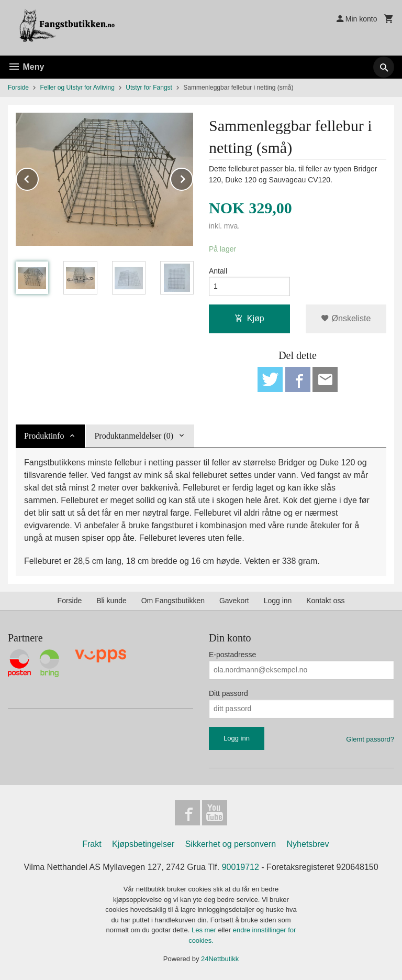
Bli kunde (111, 601)
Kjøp (249, 318)
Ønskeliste (346, 318)
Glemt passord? (370, 739)
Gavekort (234, 601)
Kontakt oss (325, 601)
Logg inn (278, 601)
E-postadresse (232, 655)
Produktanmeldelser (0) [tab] (134, 436)
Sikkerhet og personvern (231, 844)
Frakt (92, 844)
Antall (218, 271)
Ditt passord (228, 693)
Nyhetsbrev (308, 844)
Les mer (205, 930)
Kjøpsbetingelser (143, 844)
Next (193, 177)
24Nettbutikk (220, 959)
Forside (18, 88)
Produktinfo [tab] (44, 436)
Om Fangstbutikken (173, 601)
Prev (38, 177)
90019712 (241, 867)
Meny (26, 67)
